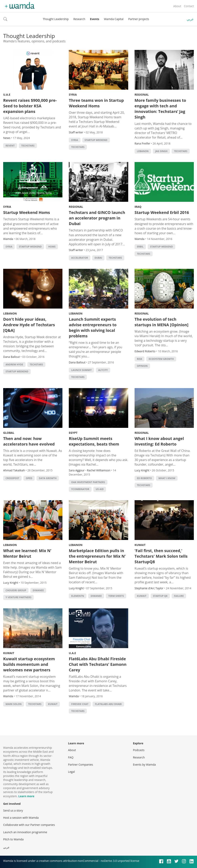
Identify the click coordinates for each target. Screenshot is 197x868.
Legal (71, 772)
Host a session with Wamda (21, 818)
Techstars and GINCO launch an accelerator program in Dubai (97, 218)
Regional (142, 95)
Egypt (73, 433)
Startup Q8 (160, 596)
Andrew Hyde (14, 365)
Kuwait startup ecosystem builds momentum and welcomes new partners (29, 664)
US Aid (100, 489)
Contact (189, 6)
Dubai (98, 258)
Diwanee (38, 590)
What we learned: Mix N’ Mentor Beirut (27, 553)
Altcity (103, 370)
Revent (10, 146)
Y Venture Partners (18, 597)
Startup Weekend (96, 140)
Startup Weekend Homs (27, 212)
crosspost (12, 478)
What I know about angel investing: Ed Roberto (159, 441)
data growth (48, 478)
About (177, 6)
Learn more (26, 796)
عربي (190, 19)
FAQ (71, 757)
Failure (179, 596)
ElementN (78, 596)
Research (79, 19)
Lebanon (10, 313)
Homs (52, 247)
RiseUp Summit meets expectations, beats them (94, 441)
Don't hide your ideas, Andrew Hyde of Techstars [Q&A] (29, 325)
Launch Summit (81, 370)
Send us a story (13, 810)
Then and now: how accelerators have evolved (29, 441)
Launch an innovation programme (25, 832)
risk (140, 359)
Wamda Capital (114, 19)
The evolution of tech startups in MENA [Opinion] (162, 322)
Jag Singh (161, 151)
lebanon (143, 151)
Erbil (140, 247)
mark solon (14, 704)
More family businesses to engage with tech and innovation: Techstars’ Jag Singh (160, 109)
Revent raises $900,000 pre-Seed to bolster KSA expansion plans (30, 106)
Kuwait (140, 545)
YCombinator (80, 489)
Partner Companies (80, 765)
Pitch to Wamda (13, 839)
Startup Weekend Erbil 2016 (162, 212)
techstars (28, 146)
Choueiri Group (16, 590)
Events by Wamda (144, 765)
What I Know (167, 478)
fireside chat (80, 704)
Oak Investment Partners (88, 482)
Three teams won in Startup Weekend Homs (96, 103)
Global (9, 433)
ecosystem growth (161, 359)
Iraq (138, 207)
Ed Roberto (144, 478)
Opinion (142, 366)
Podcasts (139, 750)
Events (95, 19)
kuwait (142, 596)
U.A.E (7, 95)
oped (29, 478)
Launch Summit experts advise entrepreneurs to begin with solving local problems (93, 328)
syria (75, 140)
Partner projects (139, 19)
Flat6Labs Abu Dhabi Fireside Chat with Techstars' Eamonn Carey (98, 664)
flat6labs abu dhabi (108, 704)
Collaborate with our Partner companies (29, 825)
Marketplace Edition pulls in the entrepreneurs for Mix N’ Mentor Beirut (97, 556)
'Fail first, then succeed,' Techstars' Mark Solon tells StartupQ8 (161, 556)
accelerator (79, 258)
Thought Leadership (56, 19)
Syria (73, 95)
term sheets (116, 596)
